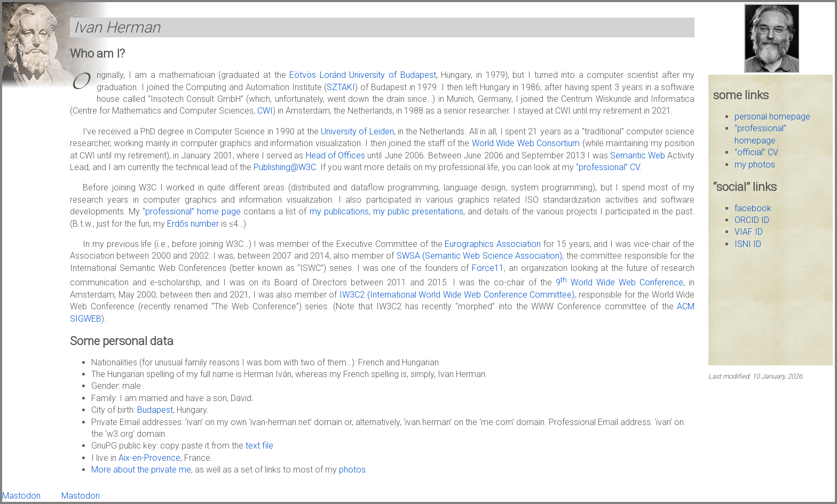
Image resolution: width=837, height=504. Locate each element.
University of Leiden (357, 131)
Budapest (155, 410)
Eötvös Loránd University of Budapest (363, 75)
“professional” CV (608, 167)
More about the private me (141, 470)
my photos (755, 165)
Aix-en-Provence (149, 458)
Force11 (488, 268)
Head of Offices (335, 155)
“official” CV (756, 152)
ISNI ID (748, 244)
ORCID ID (752, 220)
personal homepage (772, 117)
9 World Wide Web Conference (619, 282)
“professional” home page (192, 211)
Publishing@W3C (285, 167)
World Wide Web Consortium (526, 143)
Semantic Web (638, 155)
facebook (753, 208)
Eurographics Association (493, 244)
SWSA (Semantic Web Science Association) (480, 256)
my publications (339, 211)
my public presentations (418, 211)
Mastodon (21, 496)
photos (352, 470)
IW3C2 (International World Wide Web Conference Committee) (457, 295)
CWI (265, 111)
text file (259, 446)
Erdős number (193, 224)
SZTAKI (341, 87)
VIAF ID (749, 232)
